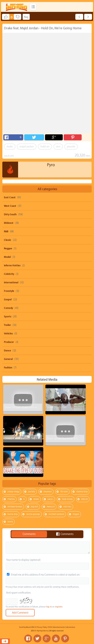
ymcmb (71, 147)
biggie (76, 514)
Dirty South (10, 214)
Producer (9, 342)
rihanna (11, 499)
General (8, 359)
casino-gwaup (33, 514)
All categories (47, 189)
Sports (8, 317)
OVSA (50, 627)
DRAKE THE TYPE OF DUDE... (19, 470)
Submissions (70, 627)
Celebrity (9, 274)
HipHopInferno (42, 631)
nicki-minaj (67, 499)
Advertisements (59, 627)
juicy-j (50, 499)
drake (10, 147)
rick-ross (67, 507)
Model (7, 257)
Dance (7, 351)
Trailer (7, 325)
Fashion (8, 368)
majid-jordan (27, 147)
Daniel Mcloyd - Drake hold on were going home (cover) (35, 407)
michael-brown (15, 507)
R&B (6, 231)
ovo (58, 147)
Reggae (8, 248)
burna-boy (12, 514)
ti (24, 499)
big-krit (35, 507)
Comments (29, 534)
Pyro (51, 165)
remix (10, 522)
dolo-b (84, 499)
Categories (33, 7)
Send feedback (25, 627)
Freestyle (9, 291)
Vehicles (8, 334)
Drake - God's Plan (57, 407)
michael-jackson (56, 514)
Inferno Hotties (12, 266)
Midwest (9, 223)
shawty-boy (82, 492)
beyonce (48, 492)
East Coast (10, 197)
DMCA (34, 627)
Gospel (8, 300)
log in (49, 607)
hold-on (45, 147)
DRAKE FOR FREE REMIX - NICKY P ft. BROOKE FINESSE (33, 439)
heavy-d (51, 507)
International (11, 283)
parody (32, 492)
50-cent (64, 492)
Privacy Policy (42, 627)
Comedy (8, 308)
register (59, 607)
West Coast (10, 206)
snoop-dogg (13, 492)
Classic (8, 240)
